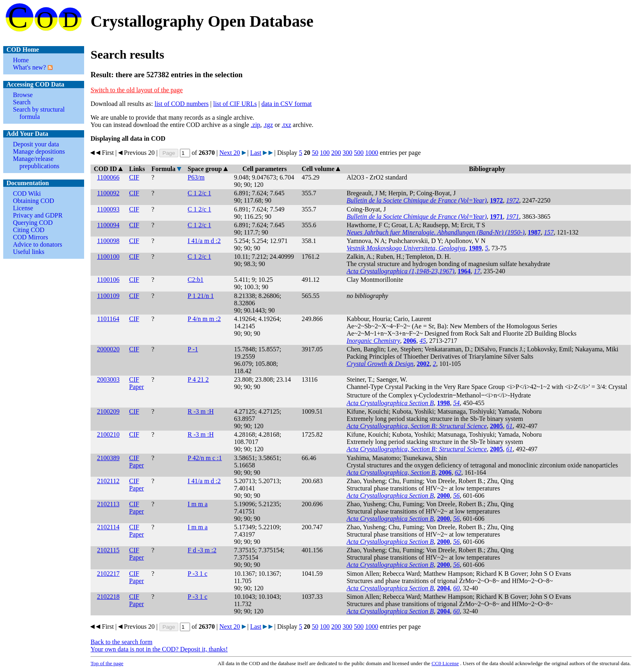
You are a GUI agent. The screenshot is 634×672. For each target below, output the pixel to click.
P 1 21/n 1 (201, 296)
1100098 (108, 241)
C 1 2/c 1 (199, 193)
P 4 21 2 (198, 379)
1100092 (108, 193)
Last (256, 153)
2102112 (108, 481)
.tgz (268, 125)
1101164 (108, 319)
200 (336, 153)
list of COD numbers (182, 104)
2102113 (108, 504)
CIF (134, 177)
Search (22, 102)
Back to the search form (122, 642)
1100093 (108, 209)
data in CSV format (286, 104)
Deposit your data (36, 144)
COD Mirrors (31, 237)
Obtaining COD (34, 201)
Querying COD (33, 223)
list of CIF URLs (235, 104)
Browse (23, 95)
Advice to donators (38, 244)
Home (21, 60)
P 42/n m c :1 (205, 458)
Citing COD (29, 230)
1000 (372, 153)
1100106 (108, 280)
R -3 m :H (201, 411)
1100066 (108, 177)
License (23, 208)
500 (359, 153)
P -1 (193, 349)
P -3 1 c (198, 574)
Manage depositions (39, 151)
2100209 (108, 411)
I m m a (198, 504)
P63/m (196, 177)
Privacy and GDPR (38, 215)
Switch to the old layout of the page (137, 90)
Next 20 (229, 153)
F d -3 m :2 (202, 550)
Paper (136, 387)
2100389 (108, 458)
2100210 (108, 434)
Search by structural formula (39, 113)
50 (315, 153)
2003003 (108, 379)
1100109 (108, 296)
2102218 (108, 597)
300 (347, 153)
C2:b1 (195, 280)
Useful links (29, 252)
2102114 (108, 527)
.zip (256, 125)
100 (325, 153)
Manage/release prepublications (36, 162)
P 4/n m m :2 (204, 319)
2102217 (108, 574)
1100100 (108, 257)
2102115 (108, 550)
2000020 (108, 349)
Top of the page (107, 663)
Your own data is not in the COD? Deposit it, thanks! (159, 649)
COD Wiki (27, 193)
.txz (286, 125)
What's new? (30, 67)
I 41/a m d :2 (204, 241)
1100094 (108, 225)
